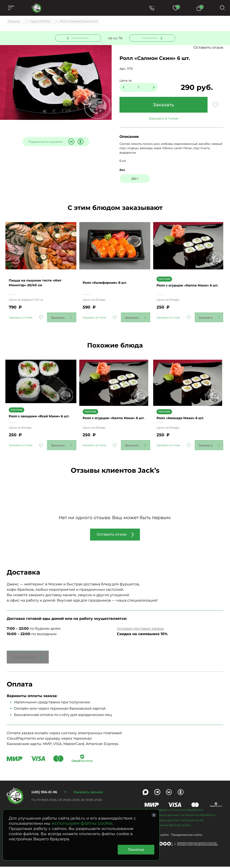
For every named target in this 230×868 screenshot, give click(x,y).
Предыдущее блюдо (81, 38)
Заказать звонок (88, 793)
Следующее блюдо (149, 38)
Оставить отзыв (208, 48)
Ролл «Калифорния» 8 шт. (110, 281)
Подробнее (24, 658)
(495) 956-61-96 (44, 793)
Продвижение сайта (187, 836)
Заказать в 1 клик (164, 119)
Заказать (164, 106)
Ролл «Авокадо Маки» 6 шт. (185, 417)
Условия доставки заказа (140, 630)
